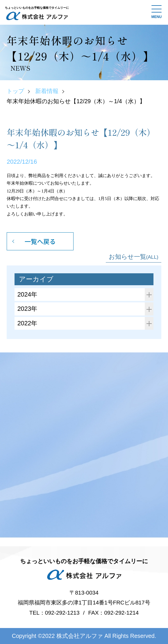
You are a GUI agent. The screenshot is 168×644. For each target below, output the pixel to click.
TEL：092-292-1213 (54, 613)
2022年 (86, 323)
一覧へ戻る (40, 241)
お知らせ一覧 (134, 257)
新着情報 (47, 91)
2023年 (86, 309)
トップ (15, 91)
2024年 (86, 295)
